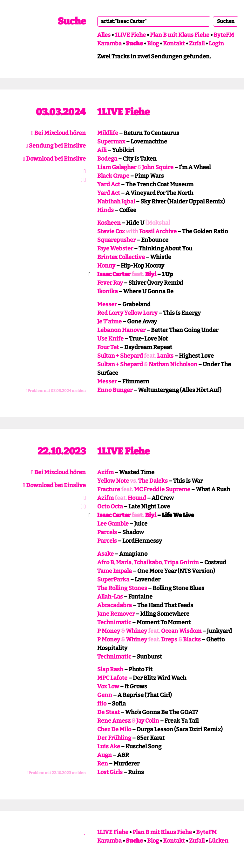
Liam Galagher (117, 167)
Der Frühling (114, 738)
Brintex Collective (121, 257)
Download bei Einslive (54, 159)
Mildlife (108, 133)
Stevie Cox (111, 231)
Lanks (165, 356)
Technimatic (114, 622)
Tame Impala (115, 571)
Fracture (109, 489)
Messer (107, 304)
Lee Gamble (113, 524)
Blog (153, 43)
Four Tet (108, 347)
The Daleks (153, 481)
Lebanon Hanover (121, 330)
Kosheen (109, 223)
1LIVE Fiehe (130, 35)
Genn (105, 695)
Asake (105, 554)
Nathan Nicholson (173, 364)
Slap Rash (110, 669)
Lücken (219, 841)
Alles (104, 35)
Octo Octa (110, 507)
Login (216, 43)
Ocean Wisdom (181, 631)
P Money (109, 631)
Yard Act (109, 184)
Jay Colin (148, 721)
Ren (103, 764)
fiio (102, 704)
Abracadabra (115, 605)
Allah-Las (110, 597)
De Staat (108, 712)
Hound (137, 498)
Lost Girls (110, 772)
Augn (105, 755)
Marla (124, 562)
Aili (102, 150)
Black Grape (113, 176)
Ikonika (108, 291)
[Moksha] (158, 223)
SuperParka (113, 580)
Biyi (151, 274)
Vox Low (108, 686)
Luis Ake (109, 746)
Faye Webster (115, 248)
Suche (72, 21)
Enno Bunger (115, 390)
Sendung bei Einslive (56, 146)
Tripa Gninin (181, 562)
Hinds (105, 210)
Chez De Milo (114, 729)
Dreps (169, 639)
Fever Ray (110, 283)
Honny (106, 266)
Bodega (107, 159)
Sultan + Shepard (120, 356)
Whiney (136, 631)
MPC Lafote (112, 678)
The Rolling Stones (122, 588)
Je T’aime (109, 321)
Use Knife (110, 339)
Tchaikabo (148, 562)
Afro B (105, 562)
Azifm (105, 472)
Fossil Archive (158, 231)
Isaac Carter (114, 274)
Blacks (192, 639)
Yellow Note (113, 481)
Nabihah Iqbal (116, 202)
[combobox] (154, 21)
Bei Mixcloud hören (58, 133)
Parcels (107, 532)
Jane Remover (116, 614)
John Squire (158, 167)
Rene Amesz (114, 721)
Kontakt (174, 43)
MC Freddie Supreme (162, 489)
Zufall (197, 43)
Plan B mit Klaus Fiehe (180, 35)
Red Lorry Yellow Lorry (127, 313)
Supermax (111, 142)
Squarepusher (116, 240)
